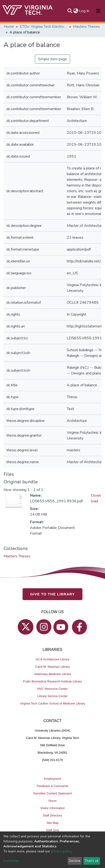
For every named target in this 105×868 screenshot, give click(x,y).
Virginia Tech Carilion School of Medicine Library (52, 703)
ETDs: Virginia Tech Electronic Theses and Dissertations (43, 27)
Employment (52, 779)
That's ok (92, 861)
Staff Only (52, 830)
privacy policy (61, 851)
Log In (84, 11)
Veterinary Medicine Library (52, 674)
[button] (76, 11)
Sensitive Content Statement (52, 793)
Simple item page (52, 59)
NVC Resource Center (52, 689)
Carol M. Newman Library (52, 667)
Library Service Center (52, 696)
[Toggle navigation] (98, 11)
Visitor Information (53, 808)
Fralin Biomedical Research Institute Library (52, 681)
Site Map (53, 823)
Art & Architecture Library (52, 659)
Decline (75, 861)
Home (9, 27)
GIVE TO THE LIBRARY (52, 594)
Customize (11, 861)
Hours (52, 801)
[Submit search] (70, 11)
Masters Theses (86, 27)
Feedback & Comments (52, 786)
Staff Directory (53, 815)
